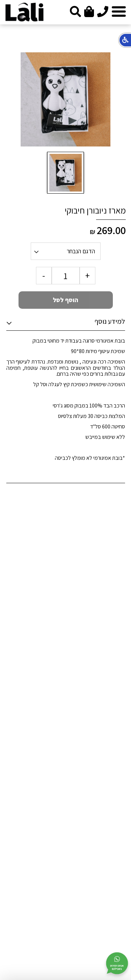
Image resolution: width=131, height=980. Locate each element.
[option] (65, 99)
